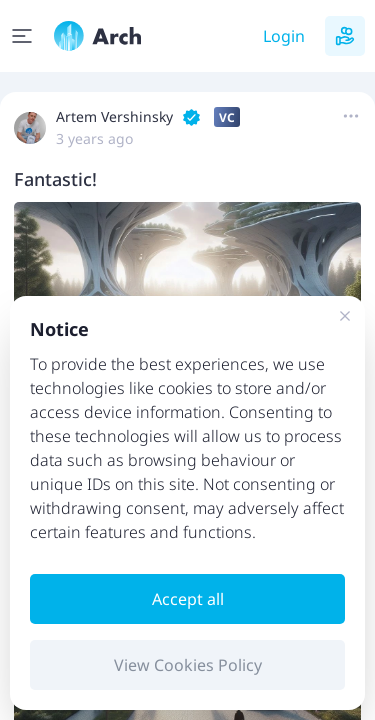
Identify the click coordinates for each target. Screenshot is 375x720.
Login (284, 36)
